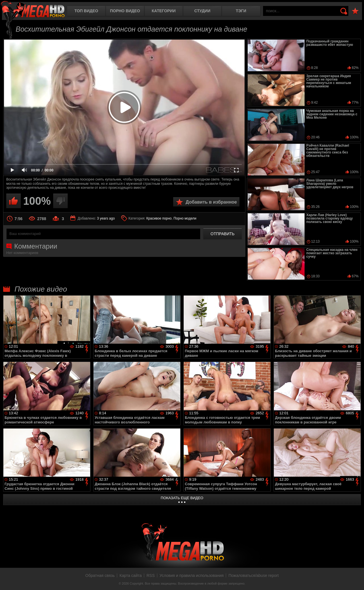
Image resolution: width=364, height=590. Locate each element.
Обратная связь (100, 575)
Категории (164, 11)
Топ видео (86, 11)
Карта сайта (131, 575)
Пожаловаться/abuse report (254, 575)
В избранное (355, 11)
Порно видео (125, 11)
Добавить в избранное (211, 202)
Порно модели (185, 218)
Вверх (355, 579)
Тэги (241, 11)
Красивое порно (159, 218)
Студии (202, 11)
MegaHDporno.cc (33, 10)
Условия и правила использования (192, 575)
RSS (151, 575)
